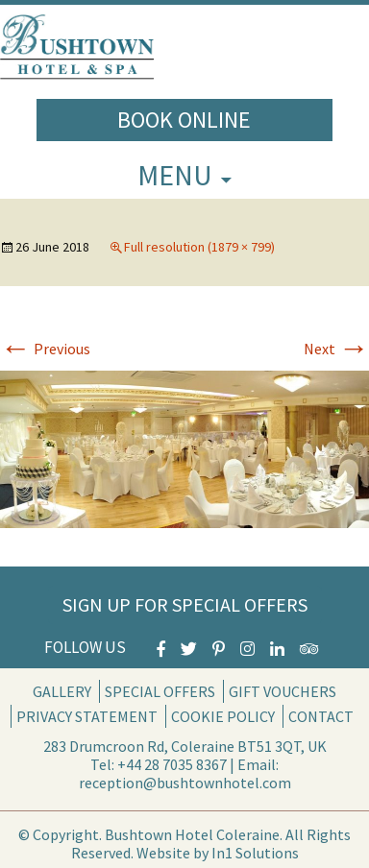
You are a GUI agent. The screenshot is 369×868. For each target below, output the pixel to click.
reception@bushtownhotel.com (185, 783)
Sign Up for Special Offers (185, 604)
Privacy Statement (87, 716)
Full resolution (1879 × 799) (199, 247)
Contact (321, 716)
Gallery (62, 691)
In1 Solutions (255, 853)
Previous (45, 349)
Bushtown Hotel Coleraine (192, 834)
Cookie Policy (223, 716)
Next (336, 349)
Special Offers (160, 691)
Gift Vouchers (283, 691)
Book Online (184, 120)
